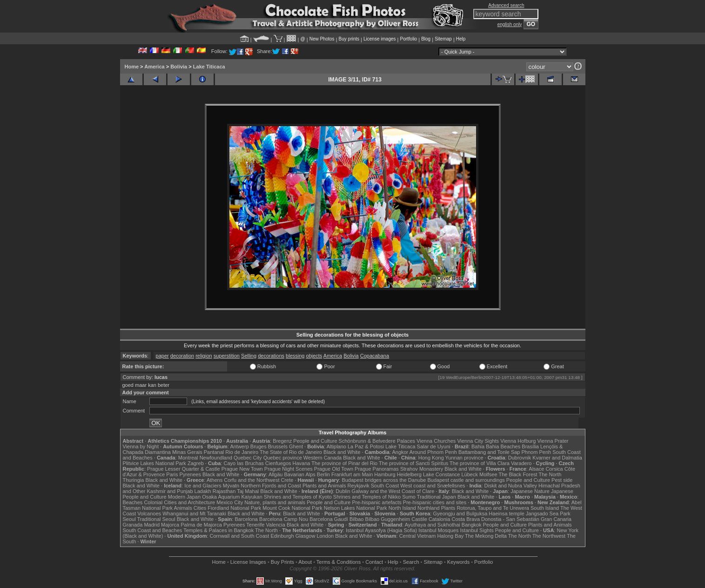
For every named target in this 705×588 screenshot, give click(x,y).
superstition (227, 356)
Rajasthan (224, 491)
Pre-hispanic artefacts (376, 502)
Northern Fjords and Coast (271, 486)
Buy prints (349, 39)
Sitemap (443, 39)
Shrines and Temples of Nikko (367, 497)
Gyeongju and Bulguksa (460, 514)
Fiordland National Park (234, 508)
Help (461, 39)
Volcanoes (149, 514)
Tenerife (255, 525)
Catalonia (439, 519)
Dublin (343, 491)
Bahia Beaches (503, 446)
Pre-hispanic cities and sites (435, 502)
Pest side (562, 480)
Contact (374, 562)
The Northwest (549, 536)
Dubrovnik (520, 458)
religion (204, 356)
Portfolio (408, 39)
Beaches (133, 502)
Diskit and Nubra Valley (511, 486)
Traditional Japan (436, 497)
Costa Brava (466, 519)
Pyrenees (190, 474)
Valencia (276, 525)
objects (314, 356)
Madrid (152, 525)
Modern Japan (184, 497)
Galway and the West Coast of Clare (393, 491)
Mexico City (230, 502)
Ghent (296, 446)
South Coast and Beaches (153, 530)
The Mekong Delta (486, 536)
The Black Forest (518, 474)
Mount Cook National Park (292, 508)
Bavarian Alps (300, 474)
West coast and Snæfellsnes (433, 486)
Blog (426, 39)
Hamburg (385, 474)
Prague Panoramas (377, 469)
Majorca (170, 525)
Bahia (478, 446)
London (325, 536)
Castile (419, 519)
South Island (545, 508)
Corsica (554, 469)
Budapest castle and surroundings (466, 480)
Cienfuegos (278, 463)
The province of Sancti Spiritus (413, 463)
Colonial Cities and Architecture (179, 502)
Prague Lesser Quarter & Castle (184, 469)
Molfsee (488, 474)
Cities (200, 508)
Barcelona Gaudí (329, 519)
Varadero (521, 463)
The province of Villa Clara (480, 463)
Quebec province (283, 458)
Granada (133, 525)
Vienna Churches (436, 441)
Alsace (536, 469)
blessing (295, 356)
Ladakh (203, 491)
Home (132, 67)
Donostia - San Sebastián (510, 519)
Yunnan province (464, 458)
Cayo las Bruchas (244, 463)
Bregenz (282, 441)
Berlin (323, 474)
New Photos (322, 39)
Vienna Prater (553, 441)
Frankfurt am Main (352, 474)
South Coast (385, 486)
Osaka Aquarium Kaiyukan (232, 497)
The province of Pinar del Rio (344, 463)
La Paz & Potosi (366, 446)
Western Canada (322, 458)
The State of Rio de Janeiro (291, 452)
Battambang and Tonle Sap (489, 452)
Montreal (188, 458)
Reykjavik (359, 486)
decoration (182, 356)
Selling (249, 356)
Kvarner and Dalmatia (557, 458)
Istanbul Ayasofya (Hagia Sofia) (381, 530)
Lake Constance (442, 474)
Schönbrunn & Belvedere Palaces (377, 441)
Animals (183, 508)
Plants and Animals (324, 486)
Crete (287, 480)
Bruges (258, 446)
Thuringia (134, 480)
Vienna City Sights (478, 441)
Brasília (530, 446)
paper (162, 356)
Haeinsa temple (506, 514)
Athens (215, 480)
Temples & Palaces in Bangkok (218, 530)
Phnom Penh (537, 452)
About (305, 562)
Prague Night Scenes (289, 469)
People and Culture (315, 441)
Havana (302, 463)
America (154, 67)
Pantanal (214, 452)
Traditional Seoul (156, 519)
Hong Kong (431, 458)
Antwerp (239, 446)
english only (510, 24)
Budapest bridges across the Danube (384, 480)
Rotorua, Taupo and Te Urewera (493, 508)
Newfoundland (216, 458)
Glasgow (305, 536)
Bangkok (472, 525)
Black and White (342, 452)
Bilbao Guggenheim (388, 519)
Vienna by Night (141, 446)
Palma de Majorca (201, 525)
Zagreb (196, 463)
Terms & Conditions (339, 562)
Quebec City (248, 458)
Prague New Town (242, 469)
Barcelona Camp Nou (284, 519)
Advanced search (506, 5)
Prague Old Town (334, 469)
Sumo (409, 497)
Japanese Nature (530, 491)
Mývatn (231, 486)
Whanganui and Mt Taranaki (194, 514)
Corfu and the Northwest (252, 480)
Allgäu (276, 474)
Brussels (278, 446)
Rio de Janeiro (242, 452)
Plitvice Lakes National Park (154, 463)
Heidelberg (409, 474)
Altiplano (336, 446)
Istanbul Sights (477, 530)
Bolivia (179, 67)
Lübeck (469, 474)
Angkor (400, 452)
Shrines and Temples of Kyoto (298, 497)
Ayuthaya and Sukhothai (433, 525)
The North (550, 474)
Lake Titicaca (209, 67)
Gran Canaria (556, 519)
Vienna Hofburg (518, 441)
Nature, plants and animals (275, 502)
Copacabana (375, 356)
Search (411, 562)
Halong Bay (450, 536)
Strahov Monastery (422, 469)
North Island (402, 508)
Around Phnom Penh (433, 452)
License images (379, 39)
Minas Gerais (187, 452)
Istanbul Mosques (438, 530)
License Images (248, 562)
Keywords (458, 562)
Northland (429, 508)
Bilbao (357, 519)
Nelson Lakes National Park (356, 508)
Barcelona (246, 519)
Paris (172, 474)
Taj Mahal (248, 491)
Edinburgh (282, 536)
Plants (448, 508)
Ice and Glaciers (203, 486)
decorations (271, 356)
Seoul (129, 519)
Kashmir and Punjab (170, 491)
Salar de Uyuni (434, 446)
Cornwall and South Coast (240, 536)
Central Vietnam (418, 536)
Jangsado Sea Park (548, 514)
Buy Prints (282, 562)
